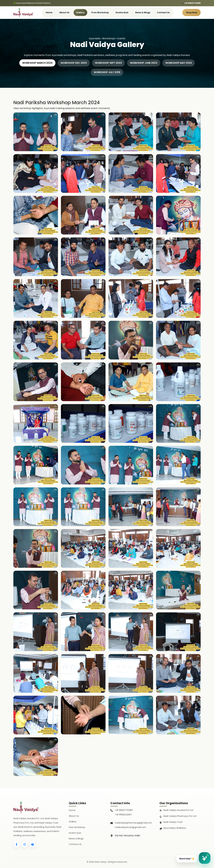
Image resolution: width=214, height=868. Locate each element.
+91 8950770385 (124, 810)
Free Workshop (100, 12)
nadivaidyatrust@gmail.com (130, 827)
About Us (64, 12)
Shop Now (191, 12)
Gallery (80, 12)
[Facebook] (16, 844)
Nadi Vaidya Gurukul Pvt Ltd (178, 810)
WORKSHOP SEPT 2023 (108, 63)
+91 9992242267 (123, 815)
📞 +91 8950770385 (191, 3)
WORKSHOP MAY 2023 (179, 63)
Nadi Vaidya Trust (173, 822)
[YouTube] (33, 844)
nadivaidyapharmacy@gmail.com (133, 823)
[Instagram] (25, 844)
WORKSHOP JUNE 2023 (144, 63)
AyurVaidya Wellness (175, 828)
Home (49, 12)
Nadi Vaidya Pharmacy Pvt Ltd (180, 816)
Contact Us (163, 12)
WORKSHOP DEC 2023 (74, 63)
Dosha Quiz (122, 12)
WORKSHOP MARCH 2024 (37, 63)
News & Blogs (143, 12)
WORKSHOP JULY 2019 (107, 72)
